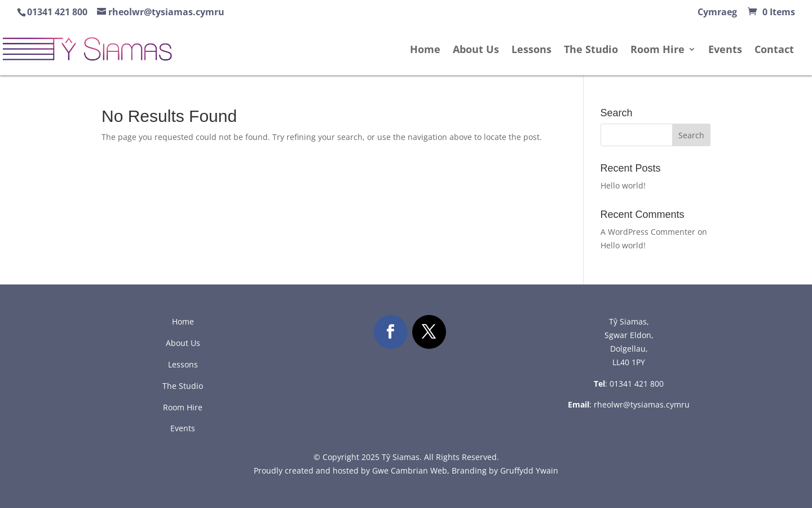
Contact (774, 51)
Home (425, 51)
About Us (476, 51)
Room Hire (657, 51)
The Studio (591, 51)
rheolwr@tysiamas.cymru (642, 404)
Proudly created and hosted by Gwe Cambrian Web (350, 470)
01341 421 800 (637, 384)
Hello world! (623, 185)
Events (725, 51)
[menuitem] (717, 15)
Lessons (531, 51)
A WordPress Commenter (648, 232)
